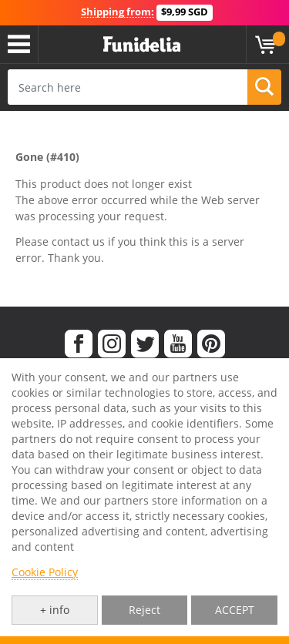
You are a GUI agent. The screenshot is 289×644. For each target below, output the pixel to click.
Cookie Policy (45, 572)
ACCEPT (235, 610)
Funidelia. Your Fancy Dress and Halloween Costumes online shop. (142, 45)
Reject (144, 610)
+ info (55, 610)
